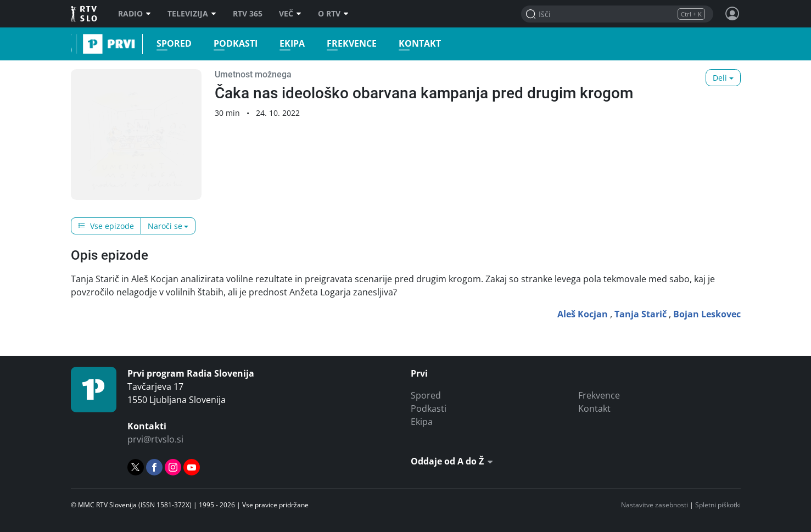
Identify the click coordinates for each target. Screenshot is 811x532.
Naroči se (165, 226)
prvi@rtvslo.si (155, 439)
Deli (720, 78)
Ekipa (288, 44)
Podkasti (232, 44)
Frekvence (348, 44)
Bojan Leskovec (707, 314)
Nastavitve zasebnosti (655, 505)
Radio (135, 14)
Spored (170, 44)
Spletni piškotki (718, 505)
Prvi (74, 44)
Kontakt (416, 44)
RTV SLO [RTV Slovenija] (85, 14)
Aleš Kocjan (583, 314)
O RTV (333, 14)
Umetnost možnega (253, 74)
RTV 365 (248, 14)
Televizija (192, 14)
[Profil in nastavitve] (732, 14)
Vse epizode (106, 226)
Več (290, 14)
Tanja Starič (641, 314)
